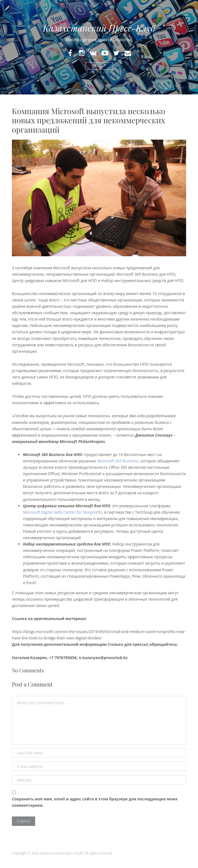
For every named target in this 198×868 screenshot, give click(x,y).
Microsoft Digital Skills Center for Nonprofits (62, 512)
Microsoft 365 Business (118, 461)
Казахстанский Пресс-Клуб (99, 28)
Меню (99, 66)
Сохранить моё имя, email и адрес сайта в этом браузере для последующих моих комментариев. (95, 802)
